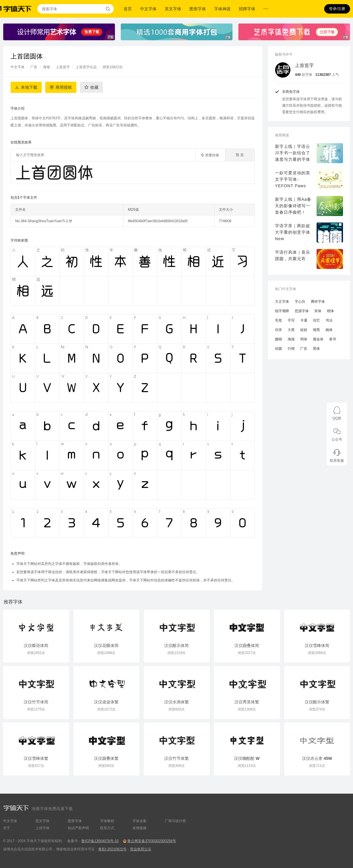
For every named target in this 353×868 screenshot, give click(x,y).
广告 (34, 67)
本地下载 (29, 87)
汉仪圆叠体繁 (106, 758)
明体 (304, 339)
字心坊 (300, 302)
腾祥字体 (318, 302)
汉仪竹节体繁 (177, 758)
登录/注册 (337, 9)
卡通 (304, 320)
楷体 (331, 311)
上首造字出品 (86, 67)
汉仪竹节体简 (36, 702)
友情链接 (140, 828)
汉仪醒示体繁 (317, 702)
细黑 (317, 330)
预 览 (240, 155)
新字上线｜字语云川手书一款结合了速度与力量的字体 (293, 153)
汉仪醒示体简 (177, 645)
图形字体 (198, 9)
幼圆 (279, 349)
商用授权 (64, 87)
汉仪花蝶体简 (106, 645)
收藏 (94, 87)
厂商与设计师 (175, 821)
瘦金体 (318, 339)
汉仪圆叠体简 (247, 645)
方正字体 (282, 302)
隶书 (333, 339)
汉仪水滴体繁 (177, 702)
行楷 (291, 349)
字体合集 (140, 821)
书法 (329, 320)
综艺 (317, 320)
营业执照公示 (141, 849)
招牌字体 (247, 9)
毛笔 (279, 320)
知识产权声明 (78, 828)
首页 (128, 9)
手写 (291, 320)
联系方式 (107, 828)
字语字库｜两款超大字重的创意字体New (293, 232)
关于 (7, 828)
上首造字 (63, 67)
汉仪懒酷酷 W (247, 758)
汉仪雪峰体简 (317, 645)
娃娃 (304, 330)
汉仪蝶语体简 (36, 645)
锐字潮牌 (282, 311)
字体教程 (107, 821)
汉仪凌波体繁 (106, 702)
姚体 (329, 330)
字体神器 (222, 9)
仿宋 (279, 330)
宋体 (318, 311)
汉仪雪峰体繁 (36, 758)
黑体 (317, 349)
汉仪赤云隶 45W (317, 758)
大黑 (291, 330)
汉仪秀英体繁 (247, 702)
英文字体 (173, 9)
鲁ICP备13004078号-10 (100, 841)
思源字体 (302, 311)
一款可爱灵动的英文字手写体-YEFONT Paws (293, 179)
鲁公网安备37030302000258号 (152, 841)
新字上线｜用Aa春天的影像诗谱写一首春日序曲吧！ (293, 206)
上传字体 (43, 828)
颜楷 (279, 339)
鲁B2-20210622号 (113, 849)
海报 (46, 67)
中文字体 (148, 9)
